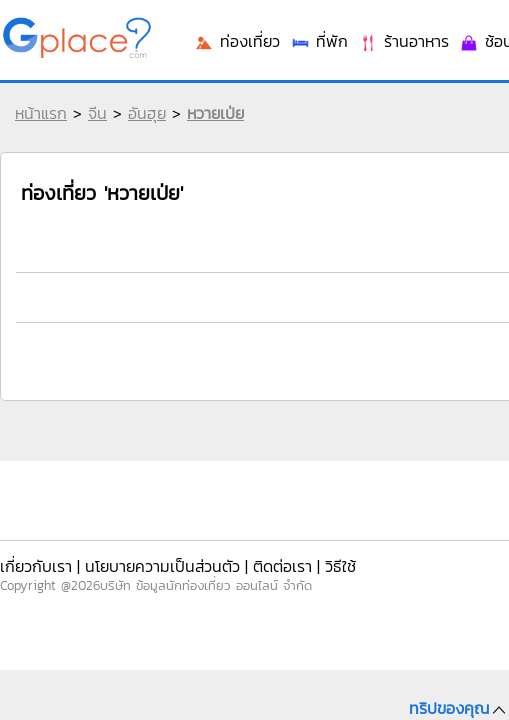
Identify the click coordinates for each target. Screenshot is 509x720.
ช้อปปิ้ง (469, 313)
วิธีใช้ (293, 558)
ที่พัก (319, 313)
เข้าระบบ (373, 32)
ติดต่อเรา (244, 558)
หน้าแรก (36, 128)
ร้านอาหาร (390, 313)
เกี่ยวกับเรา (35, 558)
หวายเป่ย (210, 128)
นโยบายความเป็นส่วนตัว (142, 558)
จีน (92, 128)
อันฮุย (142, 128)
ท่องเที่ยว (250, 313)
